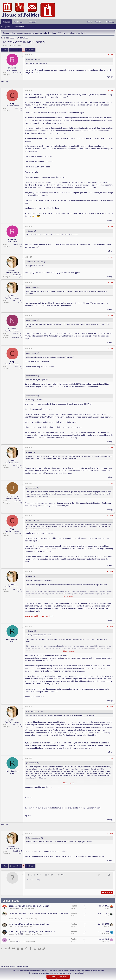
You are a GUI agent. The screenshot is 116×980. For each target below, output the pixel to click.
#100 (112, 516)
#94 (112, 257)
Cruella (11, 919)
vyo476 (6, 46)
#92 (112, 90)
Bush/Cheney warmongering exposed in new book (32, 931)
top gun (11, 934)
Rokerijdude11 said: (33, 712)
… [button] (14, 50)
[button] (25, 22)
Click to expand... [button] (69, 596)
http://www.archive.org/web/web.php (39, 616)
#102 (112, 626)
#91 (112, 55)
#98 (112, 448)
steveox (11, 908)
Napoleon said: (32, 59)
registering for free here (46, 33)
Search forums (18, 27)
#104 (112, 758)
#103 (112, 707)
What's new (18, 22)
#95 (112, 283)
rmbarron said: (32, 287)
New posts (6, 27)
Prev (6, 50)
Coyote (11, 927)
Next (31, 50)
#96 (112, 316)
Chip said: (30, 231)
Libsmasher (105, 934)
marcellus (12, 942)
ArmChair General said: (35, 262)
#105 (112, 833)
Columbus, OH (17, 337)
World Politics (29, 908)
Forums (6, 22)
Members (32, 22)
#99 (112, 483)
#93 (112, 226)
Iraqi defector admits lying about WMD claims (30, 906)
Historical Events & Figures (33, 934)
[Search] (109, 22)
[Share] (109, 55)
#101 (112, 572)
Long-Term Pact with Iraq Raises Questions (29, 924)
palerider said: (31, 488)
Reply (111, 77)
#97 (112, 349)
